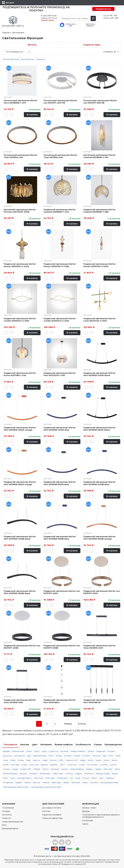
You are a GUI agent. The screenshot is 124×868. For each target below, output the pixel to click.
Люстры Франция (11, 59)
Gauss (6, 760)
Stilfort (94, 778)
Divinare (111, 751)
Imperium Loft (72, 760)
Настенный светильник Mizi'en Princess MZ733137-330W (20, 211)
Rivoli (12, 778)
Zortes (85, 782)
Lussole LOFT (26, 769)
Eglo (29, 756)
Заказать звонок (48, 20)
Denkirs (91, 751)
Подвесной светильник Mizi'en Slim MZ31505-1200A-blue (60, 429)
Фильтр (32, 45)
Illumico (53, 760)
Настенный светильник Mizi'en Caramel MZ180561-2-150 (99, 156)
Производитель (113, 745)
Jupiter (98, 760)
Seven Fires (38, 778)
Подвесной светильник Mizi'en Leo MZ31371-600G (102, 592)
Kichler (6, 765)
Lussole (15, 769)
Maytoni (65, 769)
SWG (101, 778)
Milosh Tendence (77, 769)
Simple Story (62, 778)
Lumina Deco (92, 765)
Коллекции (88, 820)
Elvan (51, 756)
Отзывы (6, 811)
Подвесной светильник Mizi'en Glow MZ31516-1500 (20, 701)
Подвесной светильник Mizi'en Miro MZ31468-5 (60, 701)
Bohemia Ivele (18, 751)
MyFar (117, 769)
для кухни (8, 756)
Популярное (10, 745)
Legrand (44, 765)
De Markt (64, 751)
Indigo (83, 760)
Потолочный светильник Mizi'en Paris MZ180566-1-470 (20, 102)
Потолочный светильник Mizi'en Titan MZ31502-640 (60, 156)
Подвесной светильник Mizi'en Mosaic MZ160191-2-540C (99, 265)
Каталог (10, 3)
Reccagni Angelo (103, 774)
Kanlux (107, 760)
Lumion (113, 765)
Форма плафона (64, 745)
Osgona (79, 774)
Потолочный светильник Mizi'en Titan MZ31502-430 (20, 156)
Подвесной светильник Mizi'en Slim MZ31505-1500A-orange (20, 483)
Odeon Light (58, 774)
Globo (13, 760)
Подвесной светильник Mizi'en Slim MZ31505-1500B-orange (99, 538)
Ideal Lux (37, 760)
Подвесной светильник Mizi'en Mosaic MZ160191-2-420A (20, 265)
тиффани (110, 778)
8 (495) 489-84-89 (49, 16)
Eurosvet (68, 756)
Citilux (37, 751)
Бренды (86, 811)
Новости (6, 818)
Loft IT (63, 765)
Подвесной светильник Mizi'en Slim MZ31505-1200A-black (99, 374)
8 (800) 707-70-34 (49, 18)
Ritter (5, 778)
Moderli (98, 769)
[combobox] (18, 52)
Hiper (29, 760)
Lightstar (54, 765)
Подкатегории (92, 45)
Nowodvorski (45, 774)
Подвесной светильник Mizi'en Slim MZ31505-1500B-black (20, 592)
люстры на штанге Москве (67, 856)
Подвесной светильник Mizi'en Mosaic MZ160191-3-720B (60, 265)
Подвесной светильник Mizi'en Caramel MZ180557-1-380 (99, 211)
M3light (37, 769)
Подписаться (103, 9)
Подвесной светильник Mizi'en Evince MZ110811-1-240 (20, 374)
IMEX (61, 760)
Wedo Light (56, 782)
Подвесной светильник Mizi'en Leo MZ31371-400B (22, 647)
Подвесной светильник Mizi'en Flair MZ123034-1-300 (60, 374)
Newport (23, 774)
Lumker (6, 769)
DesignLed (101, 751)
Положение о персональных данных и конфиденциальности (101, 816)
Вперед (68, 724)
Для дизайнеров (10, 828)
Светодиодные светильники (16, 787)
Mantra (45, 769)
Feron (111, 756)
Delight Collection (78, 751)
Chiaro (29, 751)
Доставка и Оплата (52, 808)
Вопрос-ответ (89, 808)
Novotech (33, 774)
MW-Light (108, 769)
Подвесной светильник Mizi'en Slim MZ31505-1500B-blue (60, 538)
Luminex (104, 765)
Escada (59, 756)
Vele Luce (37, 782)
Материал (46, 745)
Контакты (7, 815)
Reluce (115, 774)
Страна (98, 745)
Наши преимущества (13, 822)
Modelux (89, 769)
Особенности (83, 745)
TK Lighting (8, 782)
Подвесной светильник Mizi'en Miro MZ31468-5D (99, 701)
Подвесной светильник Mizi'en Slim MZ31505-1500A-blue (60, 483)
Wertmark (76, 782)
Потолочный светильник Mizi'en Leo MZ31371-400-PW (60, 102)
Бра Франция (28, 59)
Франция (41, 59)
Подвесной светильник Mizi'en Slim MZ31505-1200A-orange (20, 429)
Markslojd (55, 769)
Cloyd (44, 751)
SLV (72, 778)
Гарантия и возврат (52, 815)
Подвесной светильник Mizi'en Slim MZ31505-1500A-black (99, 429)
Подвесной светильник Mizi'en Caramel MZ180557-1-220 (60, 211)
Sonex (78, 778)
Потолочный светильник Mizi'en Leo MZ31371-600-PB (100, 102)
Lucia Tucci (72, 765)
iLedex (45, 760)
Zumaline (94, 782)
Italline (90, 760)
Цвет (35, 745)
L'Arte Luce (34, 765)
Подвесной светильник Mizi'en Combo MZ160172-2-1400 (60, 320)
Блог (4, 825)
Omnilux (69, 774)
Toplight (19, 782)
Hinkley (21, 760)
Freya (118, 756)
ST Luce (86, 778)
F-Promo (86, 756)
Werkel (66, 782)
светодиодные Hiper (109, 782)
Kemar (115, 760)
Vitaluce (46, 782)
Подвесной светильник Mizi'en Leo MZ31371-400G (62, 592)
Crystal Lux (53, 751)
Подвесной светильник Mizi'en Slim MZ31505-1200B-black (20, 538)
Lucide (82, 765)
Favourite (96, 756)
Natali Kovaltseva (10, 774)
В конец (82, 724)
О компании (8, 808)
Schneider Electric (24, 778)
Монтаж (25, 745)
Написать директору (52, 818)
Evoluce (77, 756)
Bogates (6, 751)
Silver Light (50, 778)
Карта (85, 824)
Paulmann (89, 774)
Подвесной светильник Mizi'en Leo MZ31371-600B (62, 647)
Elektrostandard (40, 756)
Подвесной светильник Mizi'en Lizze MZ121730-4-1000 (99, 320)
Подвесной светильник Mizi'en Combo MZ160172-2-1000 (20, 320)
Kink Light (15, 765)
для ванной (20, 756)
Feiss (105, 756)
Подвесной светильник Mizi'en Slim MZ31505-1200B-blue (99, 483)
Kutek (24, 765)
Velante (27, 782)
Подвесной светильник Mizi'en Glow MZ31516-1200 (99, 647)
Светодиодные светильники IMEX (46, 787)
